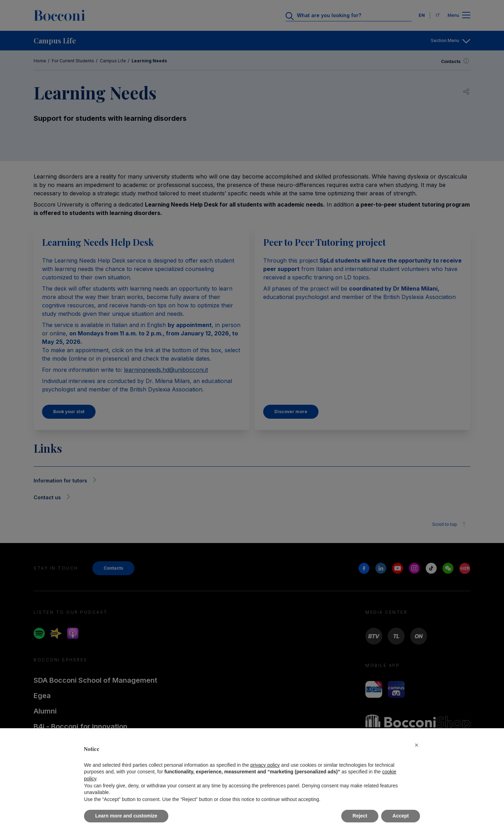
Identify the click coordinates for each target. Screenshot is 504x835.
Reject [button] (360, 816)
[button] (416, 745)
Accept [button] (401, 816)
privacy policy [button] (265, 765)
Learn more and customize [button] (126, 816)
